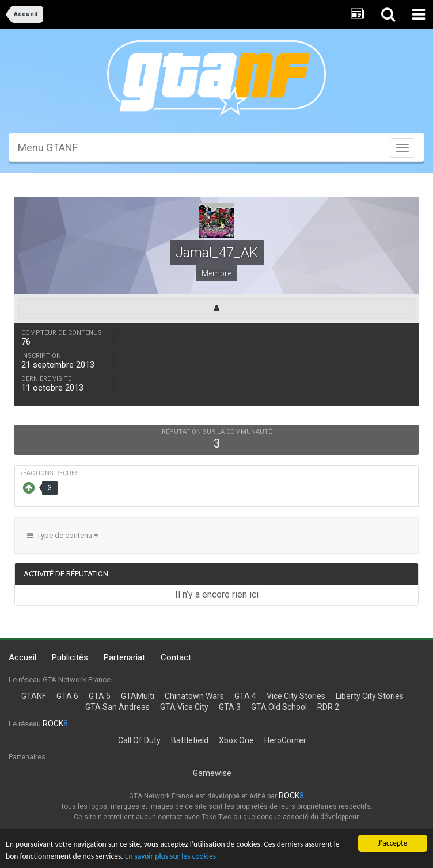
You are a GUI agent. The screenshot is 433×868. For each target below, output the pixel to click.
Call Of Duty (139, 740)
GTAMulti (138, 696)
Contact (176, 657)
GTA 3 (230, 707)
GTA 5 (100, 696)
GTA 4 (245, 696)
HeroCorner (285, 740)
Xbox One (236, 740)
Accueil (22, 657)
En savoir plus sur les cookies (170, 856)
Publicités (70, 657)
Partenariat (124, 657)
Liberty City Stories (370, 696)
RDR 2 (328, 707)
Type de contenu (62, 535)
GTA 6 (67, 696)
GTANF (34, 696)
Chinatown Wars (194, 696)
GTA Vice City (184, 707)
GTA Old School (279, 707)
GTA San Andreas (117, 707)
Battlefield (190, 740)
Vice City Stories (296, 696)
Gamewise (212, 773)
